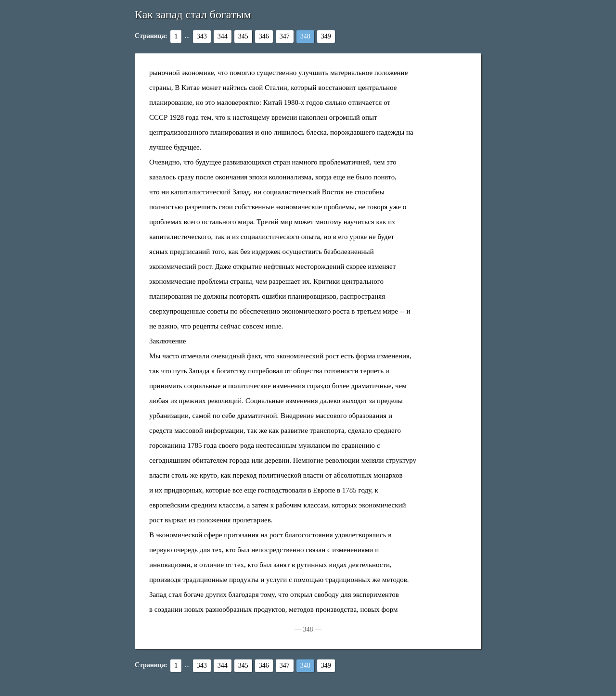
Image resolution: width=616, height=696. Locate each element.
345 (243, 36)
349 (326, 36)
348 (305, 36)
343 (202, 36)
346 (264, 36)
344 (223, 36)
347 (285, 36)
